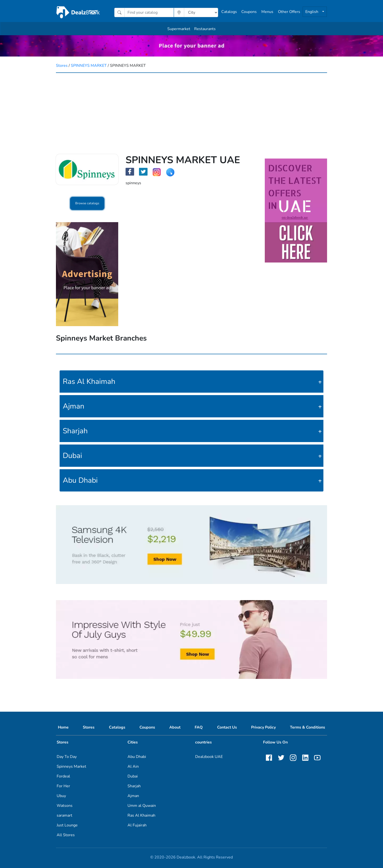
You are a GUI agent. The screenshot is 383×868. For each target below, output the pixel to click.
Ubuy (61, 796)
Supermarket (179, 29)
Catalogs (229, 12)
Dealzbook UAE (209, 757)
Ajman (74, 406)
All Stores (66, 835)
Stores (62, 66)
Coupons (249, 12)
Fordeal (63, 776)
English (312, 12)
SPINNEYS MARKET (89, 66)
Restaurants (205, 29)
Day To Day (67, 757)
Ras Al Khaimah (89, 382)
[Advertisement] (191, 110)
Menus (267, 12)
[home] (78, 12)
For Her (63, 786)
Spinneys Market (71, 766)
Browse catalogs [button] (87, 203)
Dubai (72, 456)
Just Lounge (67, 825)
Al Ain (133, 766)
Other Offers (289, 12)
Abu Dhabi (80, 480)
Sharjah (75, 431)
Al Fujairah (137, 825)
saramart (64, 815)
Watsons (65, 806)
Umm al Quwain (142, 806)
